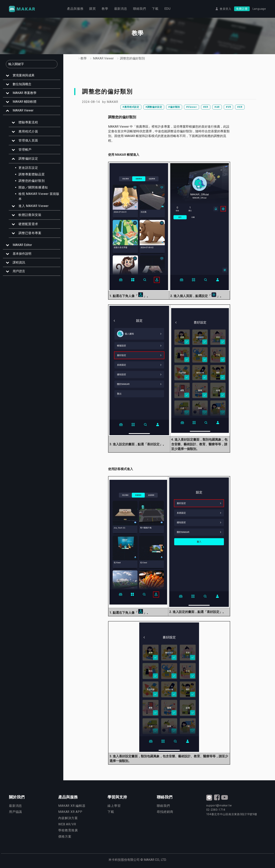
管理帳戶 (25, 150)
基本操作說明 (22, 254)
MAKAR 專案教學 (25, 93)
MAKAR (112, 102)
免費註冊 (242, 9)
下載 (155, 9)
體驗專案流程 (28, 122)
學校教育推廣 (68, 830)
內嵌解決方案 (68, 818)
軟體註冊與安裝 (30, 215)
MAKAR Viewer (23, 110)
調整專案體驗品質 (32, 174)
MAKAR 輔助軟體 (25, 102)
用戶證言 (19, 271)
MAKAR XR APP (70, 812)
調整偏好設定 (28, 159)
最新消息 (121, 9)
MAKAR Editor (22, 245)
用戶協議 (15, 812)
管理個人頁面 (28, 140)
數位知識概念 (22, 84)
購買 (93, 9)
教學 (105, 9)
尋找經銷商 (165, 812)
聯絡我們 (140, 9)
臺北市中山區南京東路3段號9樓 (232, 814)
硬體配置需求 (28, 224)
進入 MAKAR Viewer (34, 206)
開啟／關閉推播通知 (33, 187)
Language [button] (259, 9)
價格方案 (65, 837)
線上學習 (114, 806)
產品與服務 (75, 9)
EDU (167, 9)
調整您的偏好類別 (32, 181)
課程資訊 (19, 262)
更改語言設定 (28, 168)
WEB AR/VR (67, 824)
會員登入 (225, 9)
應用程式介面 (28, 131)
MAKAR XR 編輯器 (72, 806)
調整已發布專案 (30, 233)
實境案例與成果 (24, 75)
